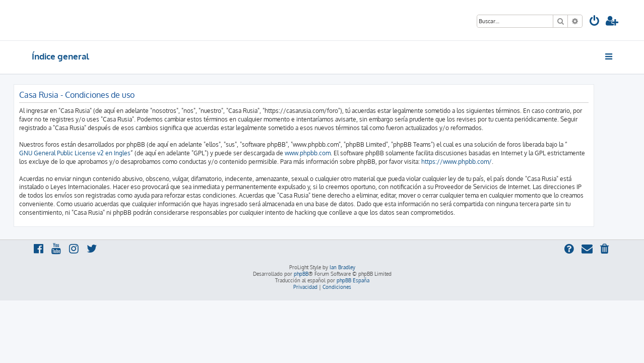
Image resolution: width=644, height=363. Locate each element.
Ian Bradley (342, 267)
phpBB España (353, 280)
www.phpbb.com (326, 153)
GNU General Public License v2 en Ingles (93, 153)
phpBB (301, 274)
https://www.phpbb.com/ (475, 162)
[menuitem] (595, 22)
